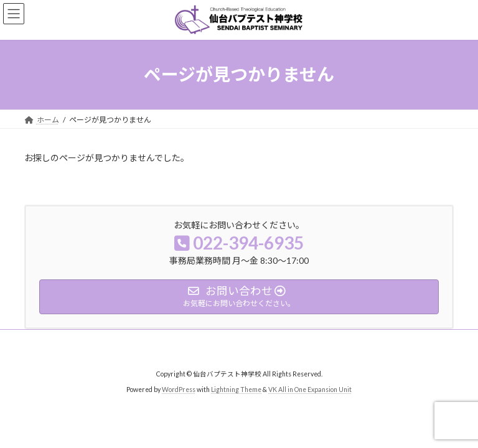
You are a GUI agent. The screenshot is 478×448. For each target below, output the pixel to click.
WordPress (179, 389)
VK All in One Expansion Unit (310, 389)
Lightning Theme (236, 389)
